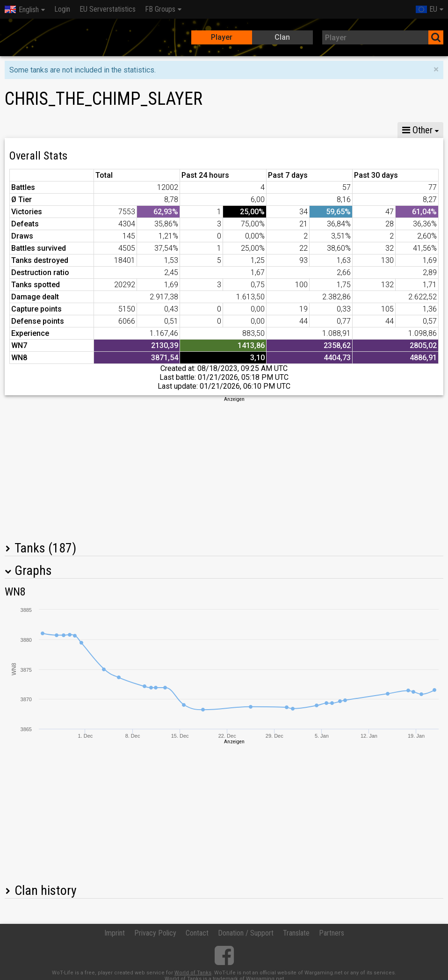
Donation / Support (246, 933)
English (22, 10)
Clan (282, 37)
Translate (296, 933)
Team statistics (284, 130)
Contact (197, 933)
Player (222, 37)
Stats (24, 130)
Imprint (115, 933)
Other (417, 130)
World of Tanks (193, 973)
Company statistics (209, 130)
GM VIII (106, 130)
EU (426, 9)
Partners (332, 933)
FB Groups (160, 9)
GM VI (147, 130)
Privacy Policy (155, 933)
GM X (65, 130)
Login (62, 9)
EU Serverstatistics (108, 9)
